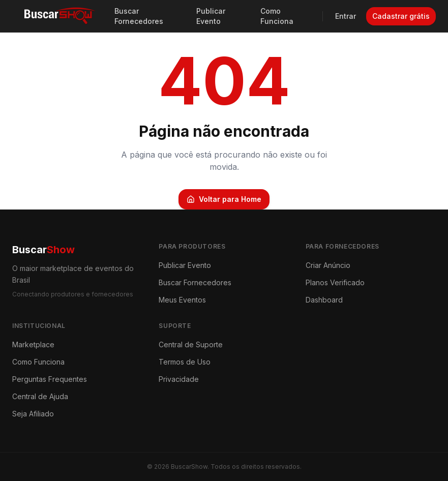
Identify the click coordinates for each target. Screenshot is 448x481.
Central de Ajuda (40, 396)
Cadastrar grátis (401, 16)
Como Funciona (277, 16)
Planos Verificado (335, 282)
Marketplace (33, 344)
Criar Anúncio (328, 265)
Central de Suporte (191, 344)
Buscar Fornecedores (139, 16)
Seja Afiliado (33, 414)
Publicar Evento (211, 16)
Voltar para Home (224, 199)
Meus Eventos (182, 300)
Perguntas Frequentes (50, 379)
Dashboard (324, 300)
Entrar (346, 16)
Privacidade (179, 379)
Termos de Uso (185, 362)
